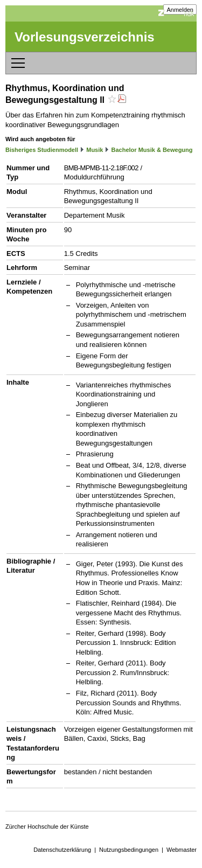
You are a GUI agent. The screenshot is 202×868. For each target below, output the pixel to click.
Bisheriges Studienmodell (42, 150)
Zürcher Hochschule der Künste (47, 827)
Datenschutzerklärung (62, 850)
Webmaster (182, 850)
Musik (95, 150)
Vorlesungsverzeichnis (85, 37)
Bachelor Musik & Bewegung (152, 150)
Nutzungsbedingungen (129, 850)
